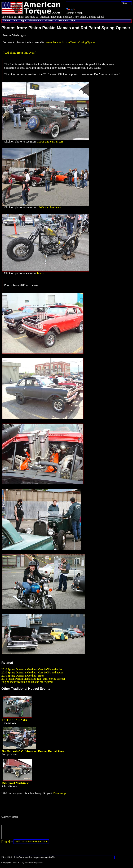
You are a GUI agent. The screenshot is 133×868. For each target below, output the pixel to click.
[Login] (6, 844)
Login (23, 20)
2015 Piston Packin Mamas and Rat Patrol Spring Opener (33, 679)
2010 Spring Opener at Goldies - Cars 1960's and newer (32, 672)
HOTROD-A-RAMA (15, 720)
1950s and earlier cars (50, 142)
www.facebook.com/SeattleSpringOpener (71, 42)
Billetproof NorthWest (15, 783)
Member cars (36, 20)
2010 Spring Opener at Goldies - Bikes (23, 676)
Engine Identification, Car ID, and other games (27, 682)
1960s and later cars (49, 207)
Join (15, 20)
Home (6, 20)
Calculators (62, 20)
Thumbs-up (59, 793)
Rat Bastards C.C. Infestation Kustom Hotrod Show (33, 751)
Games (49, 20)
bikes (40, 273)
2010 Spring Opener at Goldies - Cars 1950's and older (32, 669)
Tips (73, 20)
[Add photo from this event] (19, 53)
